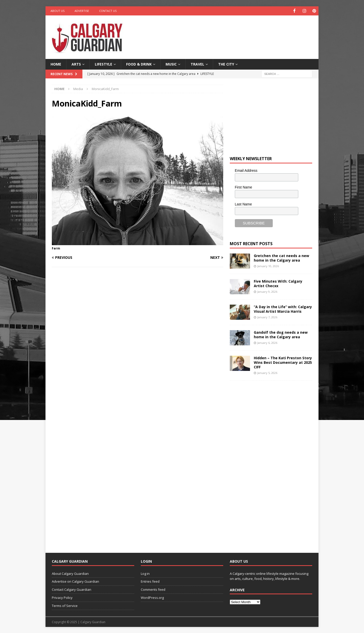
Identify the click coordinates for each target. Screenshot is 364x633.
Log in (145, 573)
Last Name (243, 204)
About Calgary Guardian (70, 573)
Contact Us (108, 11)
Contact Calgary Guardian (72, 589)
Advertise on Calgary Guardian (75, 581)
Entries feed (150, 581)
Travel (197, 64)
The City (226, 64)
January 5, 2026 (267, 373)
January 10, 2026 (268, 266)
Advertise (82, 11)
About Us (58, 11)
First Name (243, 187)
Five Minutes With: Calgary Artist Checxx (278, 283)
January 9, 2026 (267, 291)
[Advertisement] (231, 32)
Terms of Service (65, 605)
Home (56, 64)
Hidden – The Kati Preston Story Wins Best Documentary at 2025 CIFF (283, 362)
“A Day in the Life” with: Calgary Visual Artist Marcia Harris (283, 309)
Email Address (246, 170)
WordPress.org (152, 597)
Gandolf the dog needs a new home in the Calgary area (281, 334)
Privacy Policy (62, 597)
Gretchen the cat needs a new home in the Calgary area (281, 258)
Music (171, 64)
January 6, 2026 (267, 342)
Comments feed (153, 589)
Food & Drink (139, 64)
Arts (76, 64)
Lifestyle (104, 64)
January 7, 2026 (267, 317)
